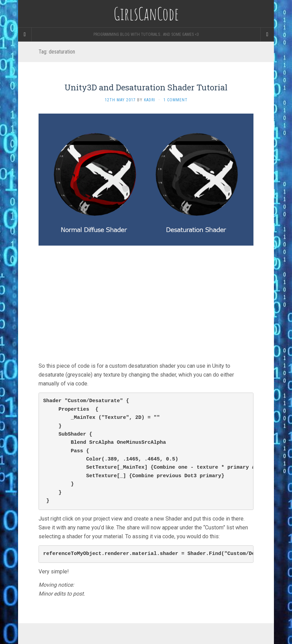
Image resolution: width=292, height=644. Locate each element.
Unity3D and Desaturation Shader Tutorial (146, 87)
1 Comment (176, 100)
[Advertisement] (146, 304)
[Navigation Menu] (267, 34)
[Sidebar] (25, 34)
